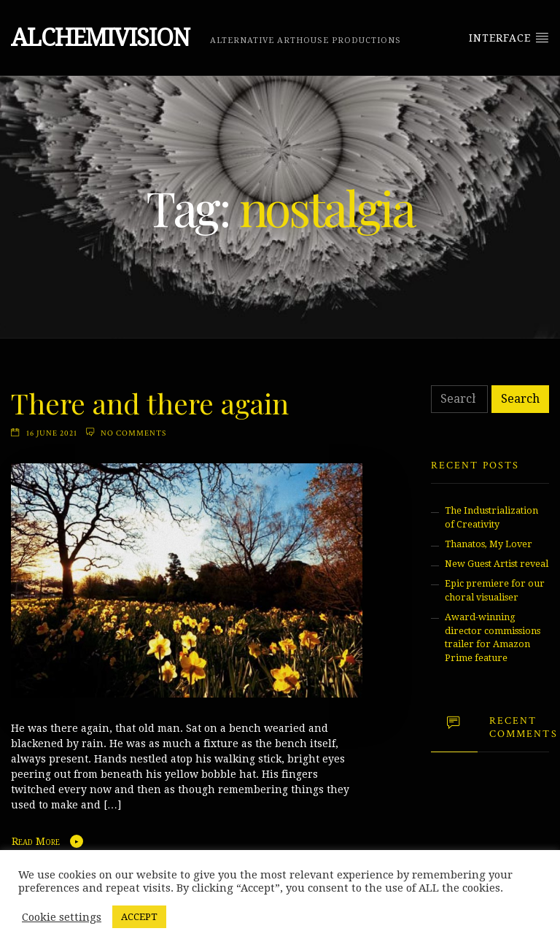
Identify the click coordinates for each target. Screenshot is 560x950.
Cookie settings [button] (62, 917)
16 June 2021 (52, 433)
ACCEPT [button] (139, 917)
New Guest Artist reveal (497, 564)
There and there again (150, 403)
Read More (36, 841)
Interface (509, 37)
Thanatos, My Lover (489, 544)
